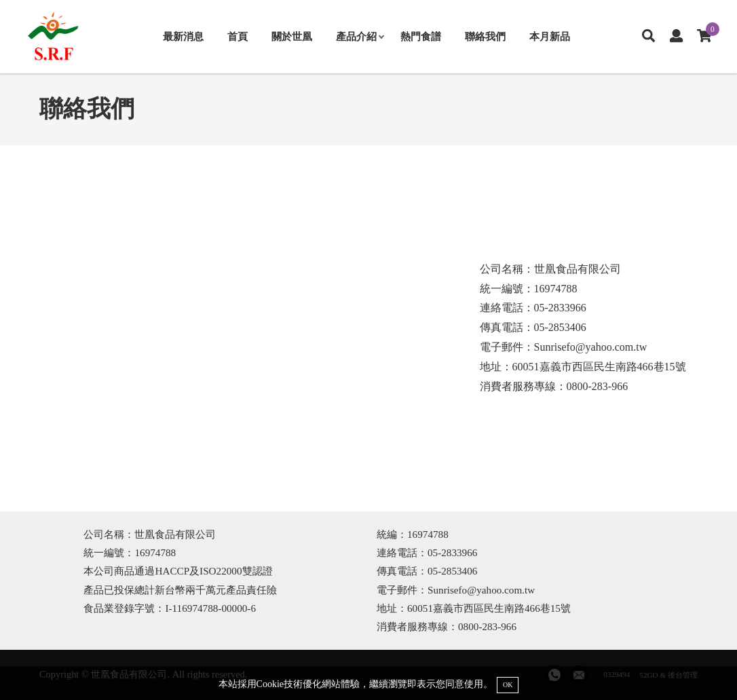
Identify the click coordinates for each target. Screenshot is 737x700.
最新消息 (183, 36)
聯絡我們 (485, 36)
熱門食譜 (421, 36)
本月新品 (550, 36)
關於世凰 (292, 36)
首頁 (238, 36)
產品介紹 (360, 36)
